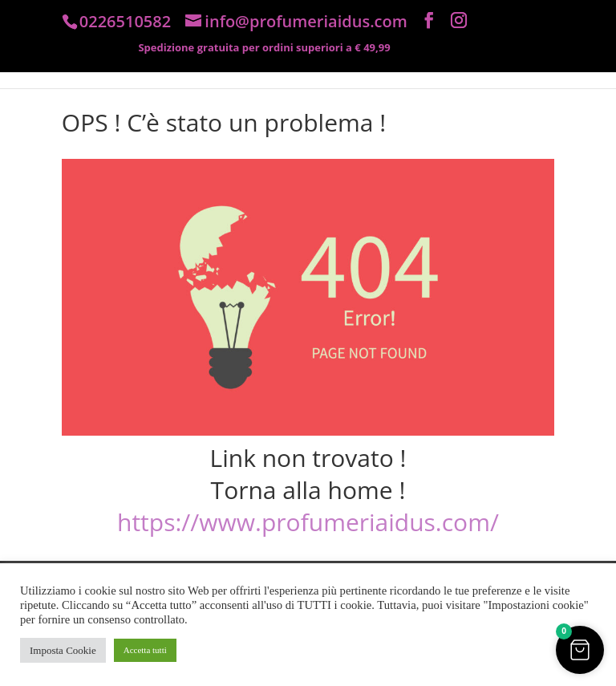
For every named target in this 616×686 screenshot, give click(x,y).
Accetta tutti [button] (145, 650)
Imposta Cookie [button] (63, 650)
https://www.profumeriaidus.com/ (308, 522)
